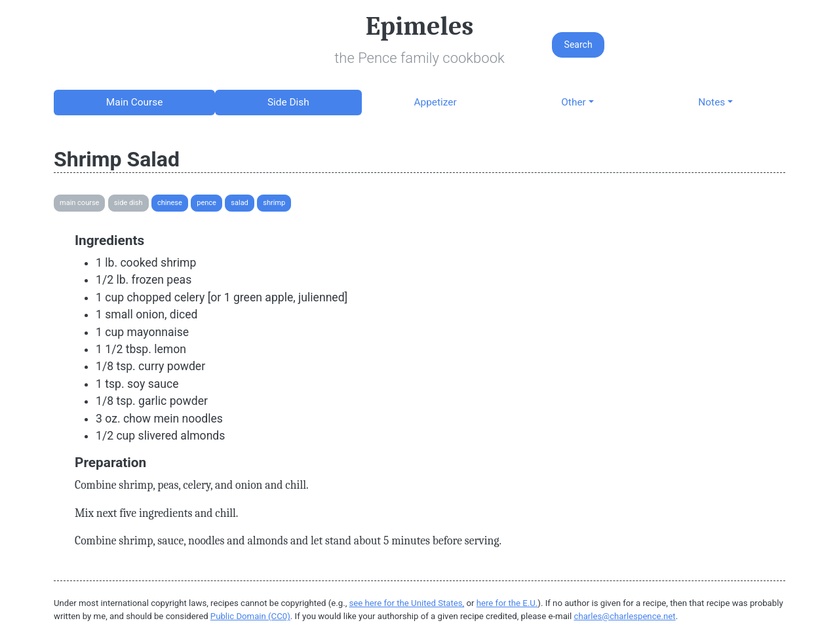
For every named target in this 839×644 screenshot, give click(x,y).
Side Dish (288, 102)
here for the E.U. (507, 603)
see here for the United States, (407, 603)
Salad (240, 203)
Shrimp (274, 203)
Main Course (134, 102)
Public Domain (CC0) (250, 616)
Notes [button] (712, 102)
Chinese (170, 203)
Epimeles (419, 26)
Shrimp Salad (117, 159)
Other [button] (573, 102)
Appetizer (435, 102)
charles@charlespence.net (625, 616)
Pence (206, 203)
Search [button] (578, 45)
